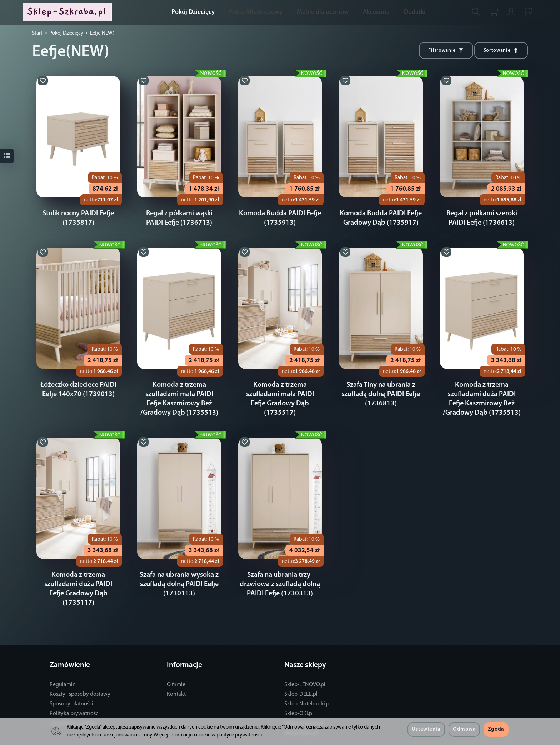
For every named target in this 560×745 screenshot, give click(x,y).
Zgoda (496, 729)
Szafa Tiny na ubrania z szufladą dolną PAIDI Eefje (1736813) (381, 394)
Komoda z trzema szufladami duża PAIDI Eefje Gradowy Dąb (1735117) (78, 575)
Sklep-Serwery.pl (304, 705)
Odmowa (464, 729)
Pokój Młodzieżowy (256, 12)
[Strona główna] (69, 12)
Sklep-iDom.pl (301, 715)
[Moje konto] (511, 12)
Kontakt (176, 676)
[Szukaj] (476, 12)
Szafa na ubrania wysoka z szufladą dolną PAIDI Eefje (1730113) (179, 575)
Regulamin (63, 666)
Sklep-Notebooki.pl (307, 685)
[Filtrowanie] (446, 50)
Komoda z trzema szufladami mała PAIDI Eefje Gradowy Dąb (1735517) (280, 394)
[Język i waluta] (529, 12)
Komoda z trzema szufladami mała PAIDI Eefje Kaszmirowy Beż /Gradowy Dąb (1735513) (179, 394)
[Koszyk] (494, 12)
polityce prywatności (239, 735)
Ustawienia (426, 729)
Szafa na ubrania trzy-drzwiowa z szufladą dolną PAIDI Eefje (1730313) (280, 575)
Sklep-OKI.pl (299, 695)
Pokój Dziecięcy (193, 12)
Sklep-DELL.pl (301, 676)
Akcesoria (376, 12)
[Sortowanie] (501, 50)
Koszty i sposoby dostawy (80, 676)
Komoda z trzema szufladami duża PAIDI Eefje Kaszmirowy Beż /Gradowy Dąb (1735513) (482, 394)
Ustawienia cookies (72, 705)
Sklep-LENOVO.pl (305, 666)
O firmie (176, 666)
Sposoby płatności (71, 685)
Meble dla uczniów (323, 12)
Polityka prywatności (75, 695)
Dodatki (415, 12)
